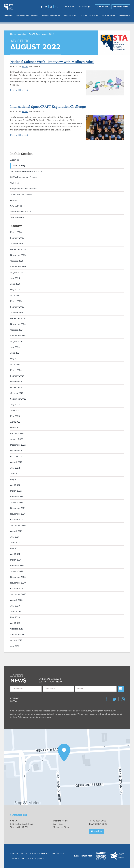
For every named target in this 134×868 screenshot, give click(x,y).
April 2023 (15, 422)
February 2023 (17, 433)
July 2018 (15, 646)
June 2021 (15, 543)
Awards (14, 200)
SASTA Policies (17, 206)
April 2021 (15, 554)
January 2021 (16, 571)
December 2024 (18, 318)
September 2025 (18, 267)
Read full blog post (19, 90)
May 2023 (15, 416)
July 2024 (15, 347)
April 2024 (15, 364)
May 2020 (15, 617)
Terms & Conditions (21, 859)
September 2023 (18, 399)
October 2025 (17, 261)
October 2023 (17, 393)
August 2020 (16, 600)
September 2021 (18, 525)
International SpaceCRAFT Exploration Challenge (48, 107)
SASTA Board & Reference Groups (26, 171)
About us (8, 16)
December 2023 (18, 382)
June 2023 (15, 410)
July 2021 (15, 537)
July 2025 (15, 278)
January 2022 (17, 502)
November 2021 (18, 514)
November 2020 (18, 583)
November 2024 (18, 324)
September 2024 (18, 336)
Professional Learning (27, 16)
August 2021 (16, 531)
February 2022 (17, 497)
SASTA (25, 67)
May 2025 (15, 290)
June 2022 (15, 474)
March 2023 (16, 428)
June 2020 (15, 612)
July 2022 (15, 468)
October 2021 (17, 520)
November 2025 (18, 255)
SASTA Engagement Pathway (24, 177)
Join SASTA (103, 7)
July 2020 (15, 606)
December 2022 (18, 445)
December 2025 (18, 249)
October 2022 (17, 456)
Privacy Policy (38, 859)
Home (13, 34)
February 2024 (17, 376)
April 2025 (15, 295)
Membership (124, 16)
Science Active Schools (21, 194)
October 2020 (17, 589)
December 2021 (18, 508)
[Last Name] (58, 689)
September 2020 (18, 594)
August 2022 (16, 462)
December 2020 (18, 577)
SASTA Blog (34, 34)
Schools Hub (109, 16)
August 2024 (16, 341)
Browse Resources (51, 16)
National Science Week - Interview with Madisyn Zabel (52, 62)
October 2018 (17, 629)
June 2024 (15, 353)
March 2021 (16, 560)
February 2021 (17, 566)
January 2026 (17, 244)
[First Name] (26, 689)
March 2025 (16, 301)
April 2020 (15, 623)
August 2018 (16, 640)
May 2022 (15, 479)
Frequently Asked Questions (24, 189)
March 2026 (16, 232)
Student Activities (89, 16)
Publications (70, 16)
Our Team (15, 183)
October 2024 (17, 330)
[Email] (96, 689)
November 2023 (18, 387)
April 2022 (15, 485)
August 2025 (16, 272)
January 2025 (17, 313)
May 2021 (15, 548)
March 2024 (16, 370)
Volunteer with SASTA (21, 212)
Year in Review (17, 217)
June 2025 (15, 284)
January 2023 (17, 439)
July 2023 (15, 405)
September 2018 (18, 635)
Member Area (121, 7)
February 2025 (17, 307)
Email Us (97, 831)
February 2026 (17, 238)
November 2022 (18, 451)
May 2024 (15, 359)
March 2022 (16, 491)
